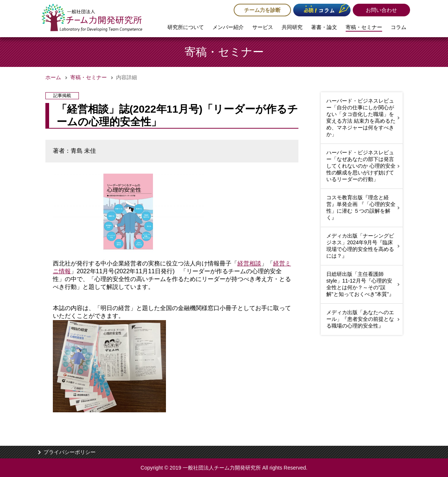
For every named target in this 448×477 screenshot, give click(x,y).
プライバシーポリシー (70, 452)
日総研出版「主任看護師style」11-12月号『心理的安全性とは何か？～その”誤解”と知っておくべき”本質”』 (360, 284)
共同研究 (292, 27)
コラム (399, 27)
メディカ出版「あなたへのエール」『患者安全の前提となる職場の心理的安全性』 (360, 319)
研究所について (186, 27)
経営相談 (249, 263)
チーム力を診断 (262, 10)
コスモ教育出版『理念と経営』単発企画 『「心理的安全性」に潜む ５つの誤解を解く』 (361, 207)
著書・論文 (324, 27)
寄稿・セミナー (364, 27)
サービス (263, 27)
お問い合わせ (381, 10)
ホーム (53, 77)
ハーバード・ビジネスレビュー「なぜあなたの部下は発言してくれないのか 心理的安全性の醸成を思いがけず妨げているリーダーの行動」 (361, 166)
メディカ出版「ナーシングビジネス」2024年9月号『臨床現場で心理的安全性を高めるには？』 (360, 246)
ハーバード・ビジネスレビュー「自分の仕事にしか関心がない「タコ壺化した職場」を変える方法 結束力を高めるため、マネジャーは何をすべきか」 (361, 117)
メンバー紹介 (228, 27)
